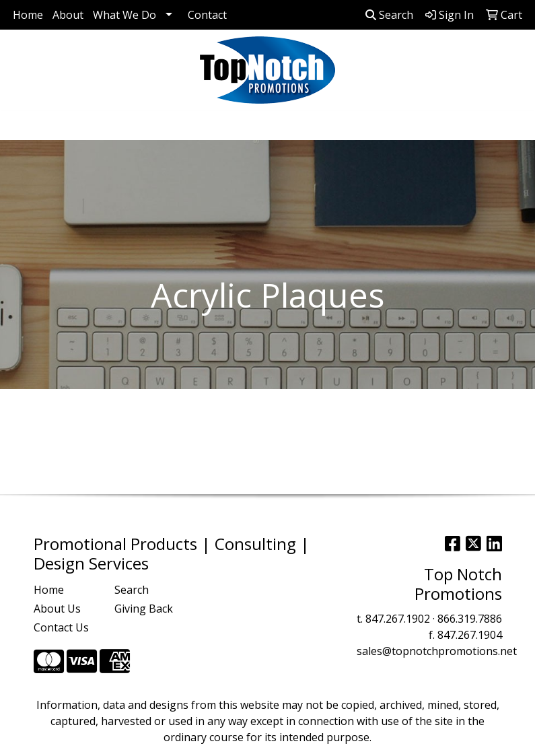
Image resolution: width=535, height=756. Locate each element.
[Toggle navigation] (21, 125)
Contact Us (61, 627)
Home (28, 15)
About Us (57, 609)
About (68, 15)
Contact (207, 15)
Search (389, 15)
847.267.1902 (398, 619)
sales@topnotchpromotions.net (437, 651)
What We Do (124, 15)
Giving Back (144, 609)
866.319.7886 (470, 619)
